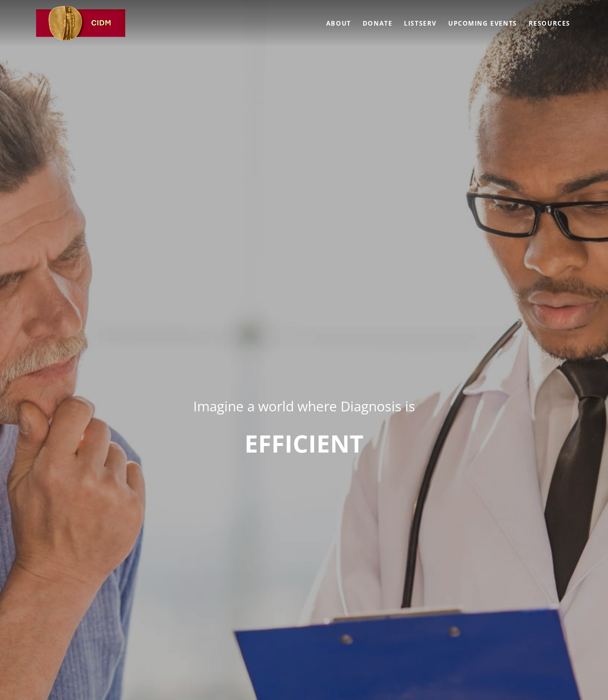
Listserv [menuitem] (420, 23)
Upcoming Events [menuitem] (483, 23)
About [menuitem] (339, 23)
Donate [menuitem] (378, 23)
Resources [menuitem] (549, 23)
